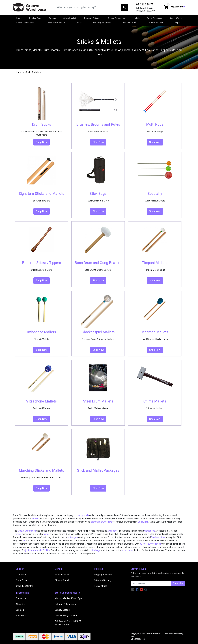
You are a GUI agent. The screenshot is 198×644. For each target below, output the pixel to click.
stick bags (95, 550)
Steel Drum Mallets (98, 401)
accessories (128, 550)
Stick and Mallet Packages (98, 471)
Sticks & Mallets (70, 18)
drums (77, 515)
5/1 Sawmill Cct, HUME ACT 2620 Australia (68, 623)
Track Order (21, 580)
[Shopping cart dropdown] (166, 7)
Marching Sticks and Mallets (41, 471)
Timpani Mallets (155, 263)
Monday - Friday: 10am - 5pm (69, 598)
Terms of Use (101, 586)
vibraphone (150, 531)
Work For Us (21, 616)
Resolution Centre (24, 586)
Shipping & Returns (103, 575)
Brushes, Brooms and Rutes (98, 125)
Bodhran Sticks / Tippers (42, 263)
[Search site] (125, 7)
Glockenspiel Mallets (98, 332)
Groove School (62, 575)
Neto (132, 636)
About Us (20, 604)
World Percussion (155, 18)
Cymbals (53, 18)
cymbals (85, 515)
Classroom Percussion (26, 22)
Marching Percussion (102, 22)
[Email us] (133, 590)
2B (24, 541)
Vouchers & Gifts (130, 22)
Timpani (17, 534)
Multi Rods (155, 125)
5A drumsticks (158, 537)
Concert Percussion (116, 18)
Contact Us (21, 598)
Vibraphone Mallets (41, 401)
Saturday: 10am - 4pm (65, 604)
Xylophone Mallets (41, 332)
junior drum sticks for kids (38, 550)
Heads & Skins (35, 18)
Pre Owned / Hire (156, 22)
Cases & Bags (176, 18)
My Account (21, 575)
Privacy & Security (103, 580)
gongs (46, 534)
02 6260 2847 (144, 5)
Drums (19, 18)
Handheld (136, 18)
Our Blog (20, 610)
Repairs (178, 22)
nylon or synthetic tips (150, 544)
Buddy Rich (143, 522)
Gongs (79, 22)
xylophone (113, 531)
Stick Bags (98, 194)
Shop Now (42, 142)
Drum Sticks (42, 125)
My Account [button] (178, 7)
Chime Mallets (155, 401)
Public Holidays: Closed (66, 616)
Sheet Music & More (56, 22)
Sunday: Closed (62, 610)
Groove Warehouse (27, 531)
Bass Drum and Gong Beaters (98, 263)
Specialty (155, 194)
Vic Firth (35, 519)
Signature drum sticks (101, 522)
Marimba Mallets (155, 332)
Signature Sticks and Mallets (41, 194)
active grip (73, 537)
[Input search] (88, 7)
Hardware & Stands (92, 18)
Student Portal (62, 580)
